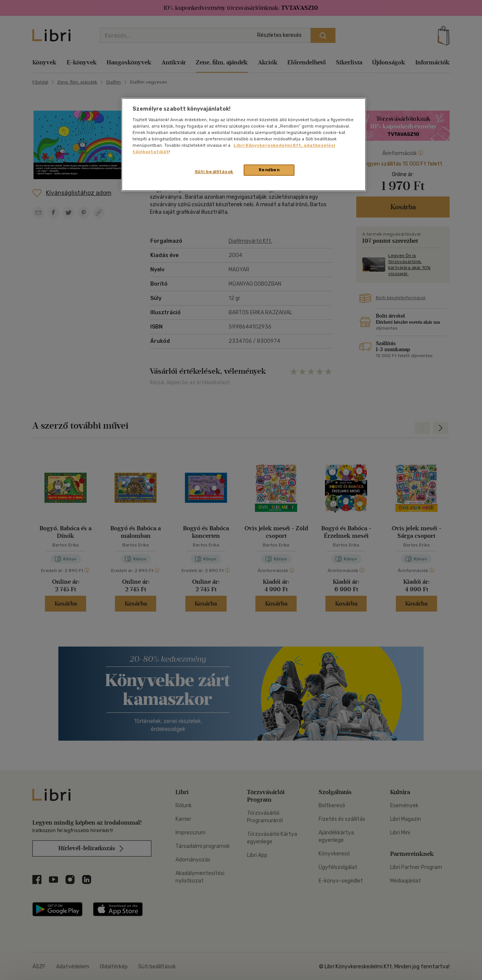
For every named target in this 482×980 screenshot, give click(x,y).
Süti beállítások (214, 172)
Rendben (269, 170)
